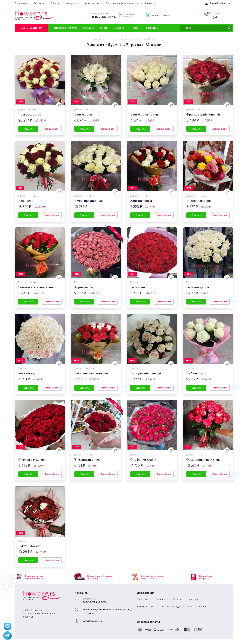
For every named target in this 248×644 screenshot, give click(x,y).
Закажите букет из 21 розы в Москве (137, 39)
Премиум (152, 28)
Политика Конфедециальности (122, 3)
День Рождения (32, 28)
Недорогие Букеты (64, 28)
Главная (96, 39)
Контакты (150, 3)
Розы (135, 28)
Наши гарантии (91, 3)
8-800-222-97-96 (104, 17)
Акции (104, 28)
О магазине (21, 3)
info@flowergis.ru (92, 621)
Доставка (39, 3)
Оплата (55, 3)
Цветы (119, 28)
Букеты (88, 28)
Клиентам (71, 3)
